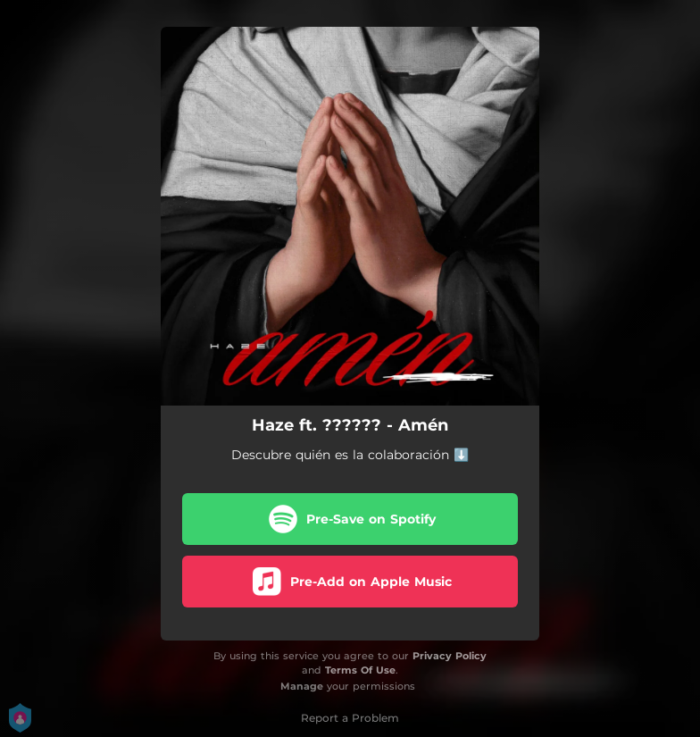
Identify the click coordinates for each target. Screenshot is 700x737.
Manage (302, 686)
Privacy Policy (450, 656)
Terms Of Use (360, 670)
